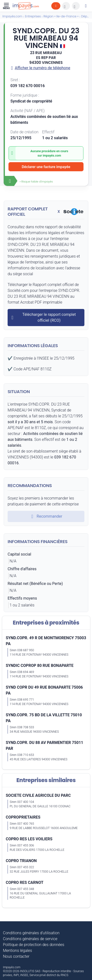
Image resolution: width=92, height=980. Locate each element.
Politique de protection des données (34, 945)
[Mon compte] (86, 6)
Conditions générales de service (30, 939)
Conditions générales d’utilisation (31, 933)
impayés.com (52, 155)
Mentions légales (18, 951)
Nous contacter (16, 956)
